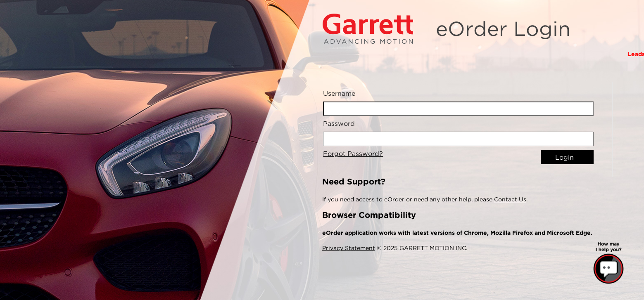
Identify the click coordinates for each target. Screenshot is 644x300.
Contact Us (510, 199)
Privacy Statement (349, 248)
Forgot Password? (353, 154)
